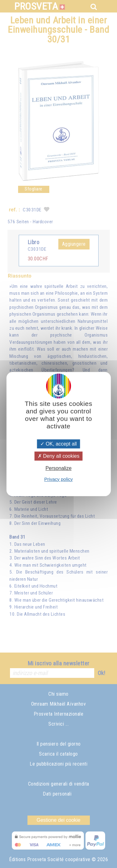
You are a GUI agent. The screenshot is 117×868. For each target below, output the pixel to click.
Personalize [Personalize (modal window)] (59, 469)
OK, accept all (58, 444)
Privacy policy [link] (59, 479)
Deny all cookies (59, 456)
